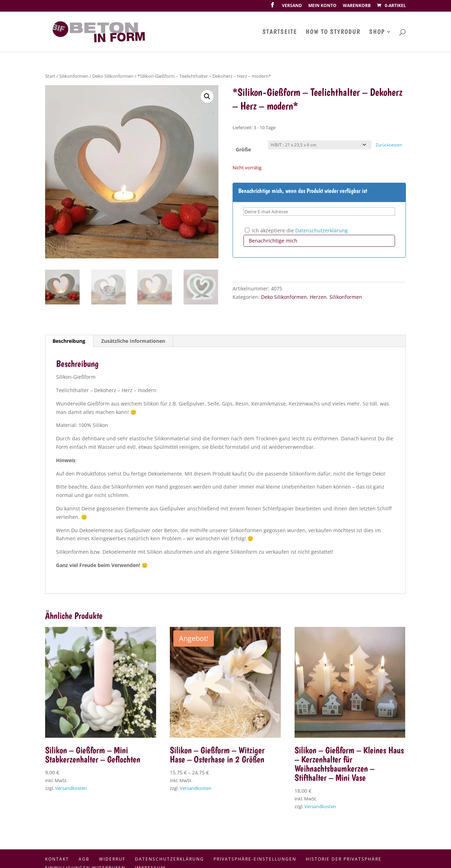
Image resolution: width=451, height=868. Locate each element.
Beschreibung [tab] (69, 341)
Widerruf (112, 859)
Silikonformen (74, 76)
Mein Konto (322, 6)
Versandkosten (71, 788)
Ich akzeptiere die (296, 230)
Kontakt (57, 859)
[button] (207, 96)
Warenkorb (357, 6)
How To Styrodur (333, 32)
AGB (84, 859)
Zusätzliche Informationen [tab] (133, 341)
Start (50, 76)
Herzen (318, 297)
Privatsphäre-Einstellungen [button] (255, 859)
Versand (292, 6)
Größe (243, 149)
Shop (377, 32)
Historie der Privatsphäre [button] (344, 859)
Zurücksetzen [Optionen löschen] (389, 145)
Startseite (280, 32)
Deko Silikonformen (113, 76)
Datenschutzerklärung (322, 230)
